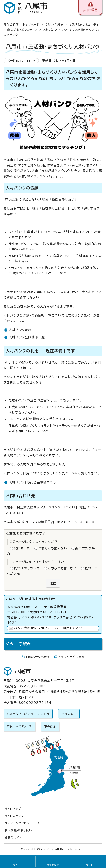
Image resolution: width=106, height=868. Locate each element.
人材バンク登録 (20, 330)
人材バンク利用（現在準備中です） (33, 482)
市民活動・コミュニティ (84, 25)
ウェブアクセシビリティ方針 (23, 823)
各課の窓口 (69, 714)
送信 (53, 583)
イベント (88, 865)
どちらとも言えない (53, 548)
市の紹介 (50, 726)
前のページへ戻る (38, 657)
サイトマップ (13, 809)
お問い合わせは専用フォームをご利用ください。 (49, 628)
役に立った (22, 548)
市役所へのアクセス (19, 726)
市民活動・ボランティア (22, 30)
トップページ (31, 25)
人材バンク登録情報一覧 (27, 337)
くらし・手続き (54, 25)
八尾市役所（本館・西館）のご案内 (28, 714)
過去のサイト (13, 837)
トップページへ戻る (72, 657)
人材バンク (50, 30)
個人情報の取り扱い (18, 830)
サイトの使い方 (15, 816)
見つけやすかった (27, 568)
